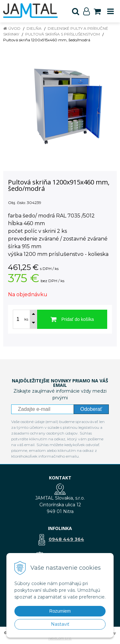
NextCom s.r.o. (60, 638)
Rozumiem (60, 611)
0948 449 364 (66, 539)
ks (26, 319)
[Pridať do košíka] (72, 319)
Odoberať (91, 409)
